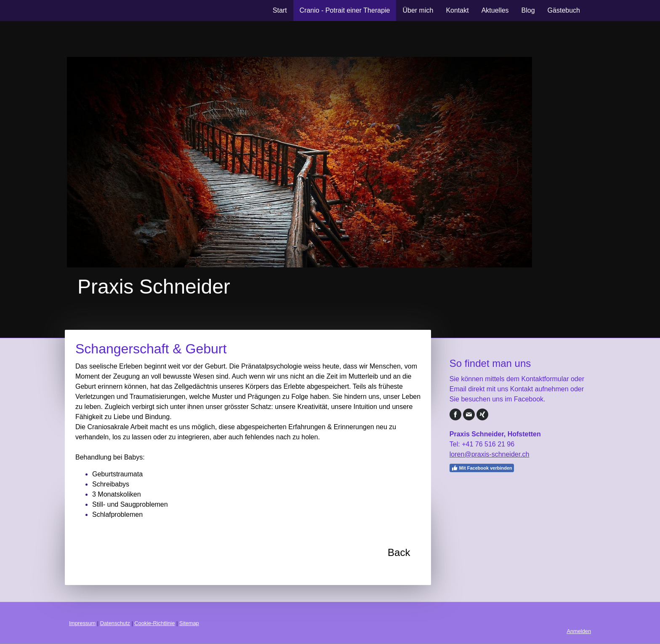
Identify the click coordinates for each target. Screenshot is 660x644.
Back (399, 552)
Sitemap (189, 623)
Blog (528, 10)
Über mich (418, 10)
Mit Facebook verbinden (482, 468)
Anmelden (579, 631)
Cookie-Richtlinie (154, 623)
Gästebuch (564, 10)
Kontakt (457, 10)
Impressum (82, 623)
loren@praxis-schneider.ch (490, 454)
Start (280, 10)
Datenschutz (115, 623)
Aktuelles (495, 10)
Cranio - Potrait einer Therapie (345, 10)
